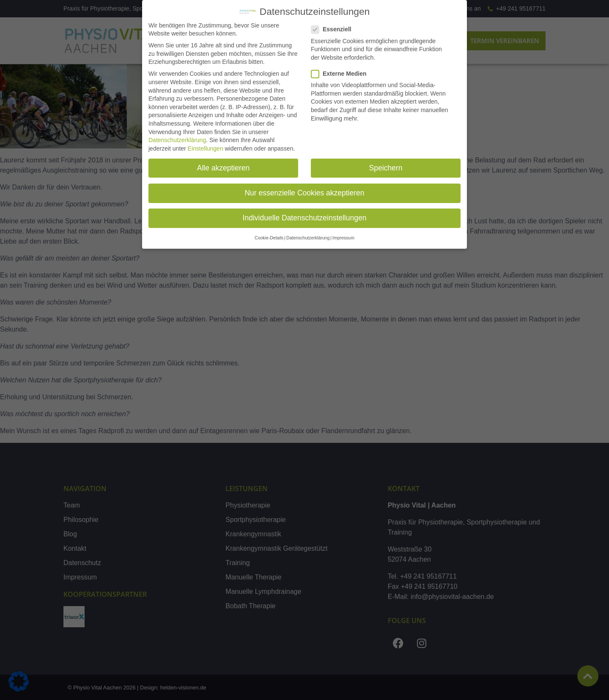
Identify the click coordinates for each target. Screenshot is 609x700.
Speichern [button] (386, 168)
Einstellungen (206, 148)
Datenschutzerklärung (177, 140)
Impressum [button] (343, 238)
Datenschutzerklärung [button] (308, 238)
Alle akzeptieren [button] (224, 168)
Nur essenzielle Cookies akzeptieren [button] (304, 193)
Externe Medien (341, 74)
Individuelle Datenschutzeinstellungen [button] (305, 218)
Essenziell (334, 29)
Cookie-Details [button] (269, 238)
